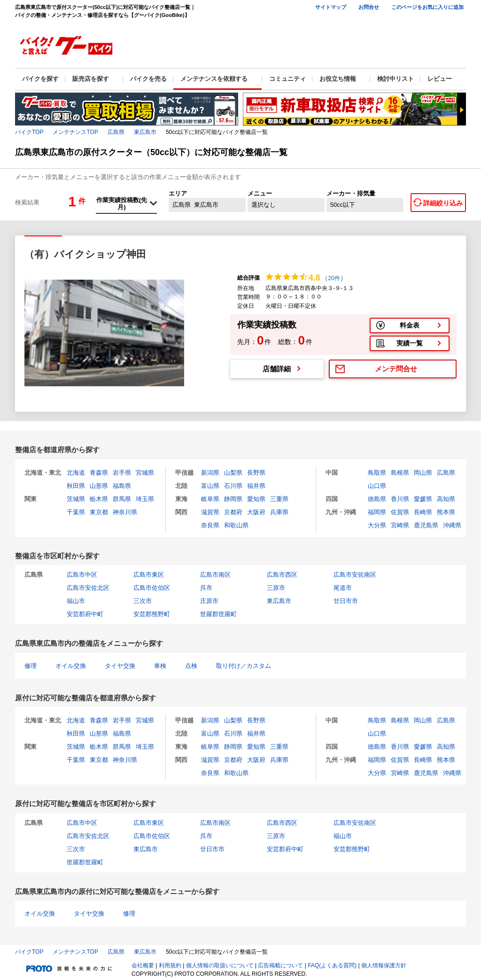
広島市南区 (215, 575)
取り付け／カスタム (244, 666)
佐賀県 (400, 512)
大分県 (377, 525)
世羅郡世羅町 (218, 614)
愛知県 (256, 499)
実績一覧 (410, 343)
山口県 (377, 486)
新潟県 (210, 473)
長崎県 (423, 512)
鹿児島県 (426, 525)
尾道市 (343, 588)
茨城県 (76, 499)
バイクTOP (29, 132)
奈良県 (210, 525)
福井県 (256, 486)
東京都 (99, 512)
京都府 (233, 512)
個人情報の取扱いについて (220, 965)
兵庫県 (279, 512)
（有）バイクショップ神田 (85, 254)
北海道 (76, 473)
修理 (31, 666)
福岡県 (377, 512)
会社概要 (143, 965)
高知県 (446, 499)
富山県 (210, 486)
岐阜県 (210, 499)
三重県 (279, 499)
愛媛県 (423, 499)
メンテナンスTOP (75, 132)
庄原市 (209, 601)
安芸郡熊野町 (152, 614)
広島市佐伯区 (152, 588)
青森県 (99, 473)
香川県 (400, 499)
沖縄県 (452, 525)
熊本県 (446, 512)
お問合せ (369, 7)
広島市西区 (282, 575)
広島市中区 (82, 575)
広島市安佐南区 (355, 575)
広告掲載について (280, 965)
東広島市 (145, 132)
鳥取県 (377, 473)
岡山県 (423, 473)
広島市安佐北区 (88, 588)
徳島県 (377, 499)
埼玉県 (145, 499)
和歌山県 (236, 525)
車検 (160, 666)
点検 (191, 666)
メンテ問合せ (396, 369)
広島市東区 (149, 575)
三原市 (276, 588)
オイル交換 (71, 666)
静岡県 (233, 499)
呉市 (206, 588)
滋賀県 (210, 512)
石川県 (233, 486)
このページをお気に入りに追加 (427, 7)
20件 (334, 278)
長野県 (256, 473)
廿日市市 (346, 601)
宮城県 (145, 473)
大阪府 (256, 512)
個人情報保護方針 (384, 965)
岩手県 (122, 473)
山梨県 (233, 473)
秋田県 (76, 486)
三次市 (143, 601)
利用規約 (170, 965)
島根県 (400, 473)
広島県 (116, 132)
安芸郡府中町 (85, 614)
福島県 (122, 486)
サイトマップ (331, 7)
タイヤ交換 (120, 666)
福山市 (76, 601)
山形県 (99, 486)
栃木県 (99, 499)
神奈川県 (125, 512)
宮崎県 (400, 525)
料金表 (410, 325)
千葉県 (76, 512)
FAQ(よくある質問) (332, 965)
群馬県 (122, 499)
